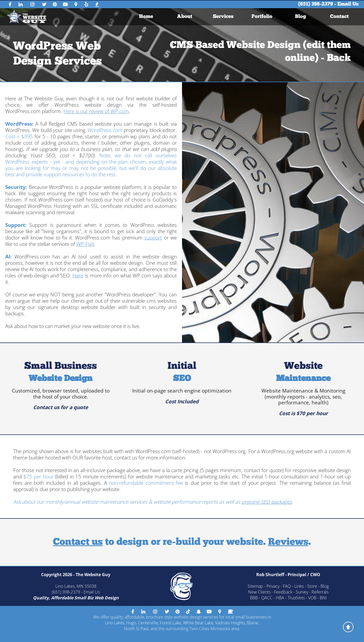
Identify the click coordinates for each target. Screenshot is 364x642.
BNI (323, 598)
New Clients (259, 592)
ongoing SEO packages (267, 502)
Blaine (253, 623)
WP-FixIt (85, 244)
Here (78, 276)
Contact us (78, 542)
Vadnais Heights (230, 623)
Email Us (348, 4)
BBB (254, 598)
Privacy (273, 586)
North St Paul (136, 629)
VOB (312, 598)
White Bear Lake (198, 623)
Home (146, 17)
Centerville (148, 623)
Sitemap (255, 586)
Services (223, 17)
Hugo (131, 623)
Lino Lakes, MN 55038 (76, 586)
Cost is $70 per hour (303, 413)
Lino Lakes (115, 623)
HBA (280, 598)
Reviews (288, 542)
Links (299, 586)
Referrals (320, 592)
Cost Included (182, 401)
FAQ (287, 586)
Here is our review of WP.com (96, 111)
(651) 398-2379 (316, 4)
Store (312, 586)
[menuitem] (146, 17)
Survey (302, 592)
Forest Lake (171, 623)
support (153, 238)
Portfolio (262, 17)
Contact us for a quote (61, 407)
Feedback (283, 592)
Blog (301, 17)
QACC (267, 598)
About (185, 17)
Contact (339, 17)
